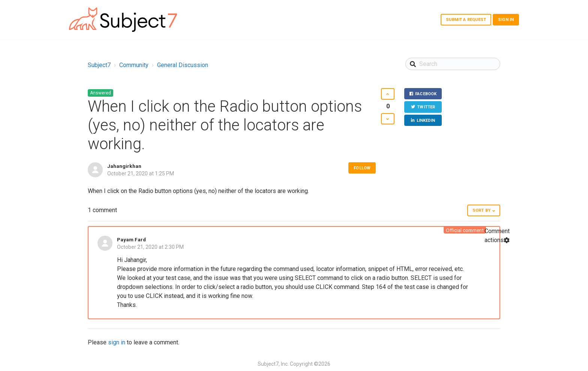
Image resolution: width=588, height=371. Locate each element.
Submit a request (466, 20)
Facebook (426, 94)
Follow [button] (362, 168)
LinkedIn (426, 120)
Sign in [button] (506, 20)
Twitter (426, 107)
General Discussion (183, 65)
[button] (388, 94)
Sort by (481, 210)
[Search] (453, 64)
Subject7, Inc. (273, 364)
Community (134, 65)
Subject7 (99, 65)
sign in (117, 342)
